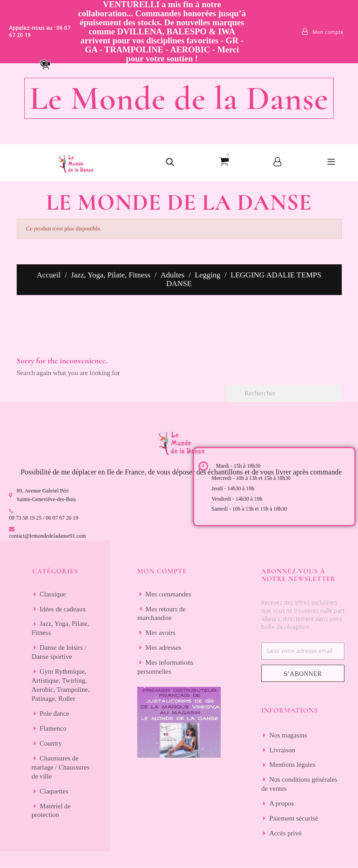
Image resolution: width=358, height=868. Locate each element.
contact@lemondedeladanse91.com (47, 536)
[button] (49, 64)
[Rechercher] (284, 393)
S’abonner (303, 674)
